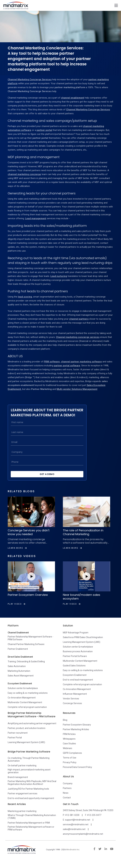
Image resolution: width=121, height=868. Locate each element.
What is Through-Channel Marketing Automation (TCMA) (32, 822)
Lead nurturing (59, 276)
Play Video (16, 609)
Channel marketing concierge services (78, 337)
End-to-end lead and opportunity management (31, 804)
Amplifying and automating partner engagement (32, 729)
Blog (65, 725)
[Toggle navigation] (116, 6)
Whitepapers (69, 744)
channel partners (79, 319)
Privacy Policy (70, 768)
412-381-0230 (72, 821)
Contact (67, 803)
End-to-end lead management (78, 685)
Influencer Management (75, 699)
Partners (67, 794)
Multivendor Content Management (25, 708)
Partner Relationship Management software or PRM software (31, 834)
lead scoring (25, 297)
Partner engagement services (23, 799)
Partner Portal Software (75, 662)
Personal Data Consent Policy (77, 773)
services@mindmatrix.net (76, 830)
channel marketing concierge (24, 174)
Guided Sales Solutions (74, 671)
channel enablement (73, 98)
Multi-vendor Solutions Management (77, 389)
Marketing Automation (19, 676)
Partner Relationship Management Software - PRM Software (30, 644)
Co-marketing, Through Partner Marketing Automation (29, 765)
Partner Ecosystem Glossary (77, 730)
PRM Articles (69, 740)
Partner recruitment (18, 738)
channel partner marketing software (81, 362)
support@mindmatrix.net (78, 825)
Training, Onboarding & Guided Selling (26, 667)
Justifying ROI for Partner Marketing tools (28, 794)
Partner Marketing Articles (76, 735)
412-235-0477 (94, 821)
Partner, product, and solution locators (27, 734)
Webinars (68, 754)
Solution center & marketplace (23, 694)
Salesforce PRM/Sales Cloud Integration (83, 643)
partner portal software (67, 366)
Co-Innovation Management (22, 703)
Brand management (18, 783)
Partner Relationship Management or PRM (29, 828)
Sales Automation (17, 672)
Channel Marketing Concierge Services (30, 80)
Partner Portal (15, 743)
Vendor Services (71, 704)
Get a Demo (45, 479)
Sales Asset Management (21, 681)
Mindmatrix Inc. (73, 855)
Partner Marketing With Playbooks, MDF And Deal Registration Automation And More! (32, 788)
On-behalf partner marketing (22, 771)
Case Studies (69, 749)
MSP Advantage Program (76, 638)
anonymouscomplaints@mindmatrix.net (83, 839)
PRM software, (52, 362)
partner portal (44, 130)
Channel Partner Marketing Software (26, 650)
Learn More (17, 554)
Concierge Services (72, 709)
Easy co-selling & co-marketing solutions (28, 698)
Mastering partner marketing (22, 817)
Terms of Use (70, 763)
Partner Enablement (18, 654)
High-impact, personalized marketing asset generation (29, 777)
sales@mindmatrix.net (74, 835)
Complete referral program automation (27, 713)
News (66, 798)
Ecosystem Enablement (75, 681)
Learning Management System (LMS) (82, 648)
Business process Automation (78, 657)
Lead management (36, 218)
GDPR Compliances (72, 758)
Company (68, 789)
